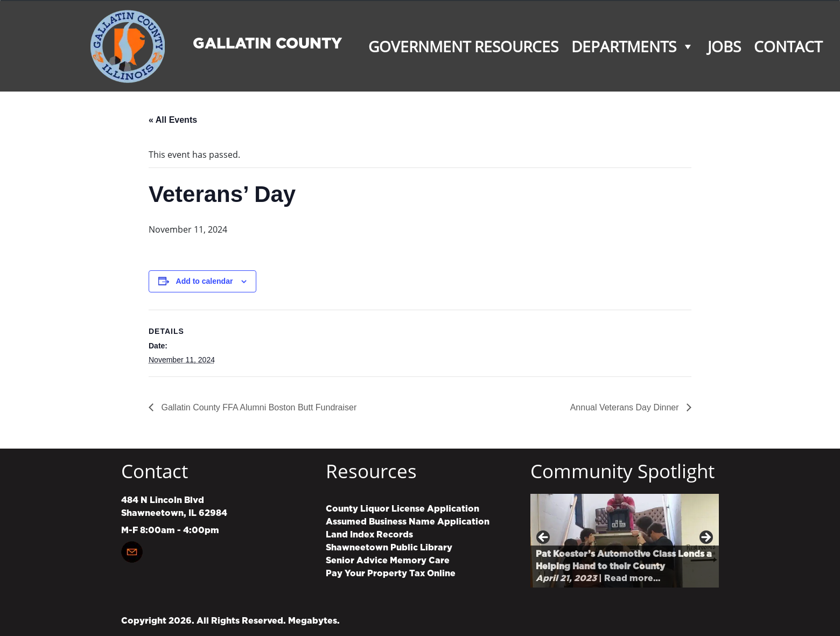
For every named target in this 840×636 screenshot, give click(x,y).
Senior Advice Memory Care (388, 561)
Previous (544, 538)
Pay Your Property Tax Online (391, 574)
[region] (625, 540)
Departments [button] (633, 46)
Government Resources (463, 46)
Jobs (724, 46)
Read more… (632, 578)
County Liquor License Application (402, 509)
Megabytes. (314, 621)
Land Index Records (369, 535)
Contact (788, 46)
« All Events (173, 120)
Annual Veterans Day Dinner (626, 407)
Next (705, 538)
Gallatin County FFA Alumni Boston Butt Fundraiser (258, 407)
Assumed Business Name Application (408, 522)
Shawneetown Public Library (389, 548)
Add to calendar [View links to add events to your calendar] (205, 281)
